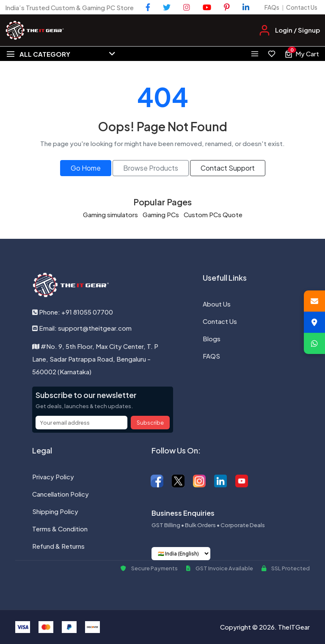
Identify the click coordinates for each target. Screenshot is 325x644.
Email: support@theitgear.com (82, 328)
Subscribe (150, 423)
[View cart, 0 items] (302, 54)
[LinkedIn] (246, 7)
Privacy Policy (53, 477)
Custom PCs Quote (213, 214)
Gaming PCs (161, 214)
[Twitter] (167, 7)
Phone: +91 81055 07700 (73, 312)
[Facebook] (148, 7)
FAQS (211, 356)
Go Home (86, 168)
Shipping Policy (55, 511)
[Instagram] (187, 7)
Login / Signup (297, 30)
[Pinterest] (227, 7)
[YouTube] (207, 7)
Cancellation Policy (61, 494)
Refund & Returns (58, 546)
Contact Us (302, 7)
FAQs (272, 7)
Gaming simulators (110, 214)
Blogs (212, 339)
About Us (217, 304)
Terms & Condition (60, 529)
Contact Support (228, 168)
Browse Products (151, 168)
